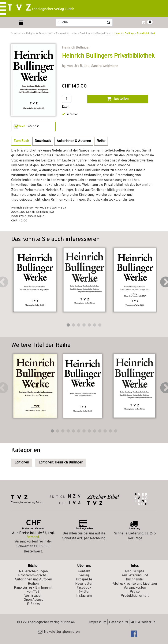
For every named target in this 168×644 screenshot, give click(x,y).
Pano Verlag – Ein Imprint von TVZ (33, 590)
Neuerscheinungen (33, 572)
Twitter (84, 592)
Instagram (84, 596)
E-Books (33, 604)
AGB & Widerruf (143, 622)
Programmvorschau (33, 576)
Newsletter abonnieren (59, 632)
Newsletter (84, 584)
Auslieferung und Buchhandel (135, 578)
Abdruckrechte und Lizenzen (135, 584)
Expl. (66, 107)
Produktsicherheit (135, 596)
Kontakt (84, 572)
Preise (135, 592)
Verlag (84, 576)
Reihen (33, 584)
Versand (33, 537)
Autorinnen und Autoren (33, 580)
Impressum (98, 622)
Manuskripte (135, 572)
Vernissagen (33, 596)
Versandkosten (135, 588)
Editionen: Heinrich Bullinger (61, 463)
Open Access (33, 600)
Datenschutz (119, 622)
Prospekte (84, 580)
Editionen (22, 463)
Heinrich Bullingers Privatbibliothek (135, 33)
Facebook (84, 588)
